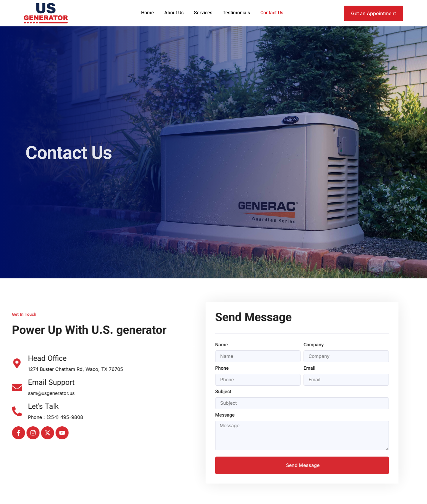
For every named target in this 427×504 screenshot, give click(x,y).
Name (204, 345)
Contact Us (272, 13)
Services (203, 13)
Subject (205, 393)
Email (291, 369)
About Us (174, 13)
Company (296, 345)
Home (148, 13)
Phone (204, 369)
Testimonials (236, 13)
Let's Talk (25, 407)
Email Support (33, 383)
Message (207, 416)
